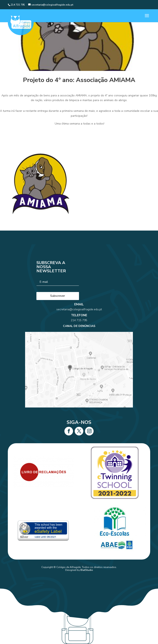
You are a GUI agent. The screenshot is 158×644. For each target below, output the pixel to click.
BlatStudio (87, 570)
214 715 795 (79, 327)
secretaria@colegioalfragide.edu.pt (79, 321)
